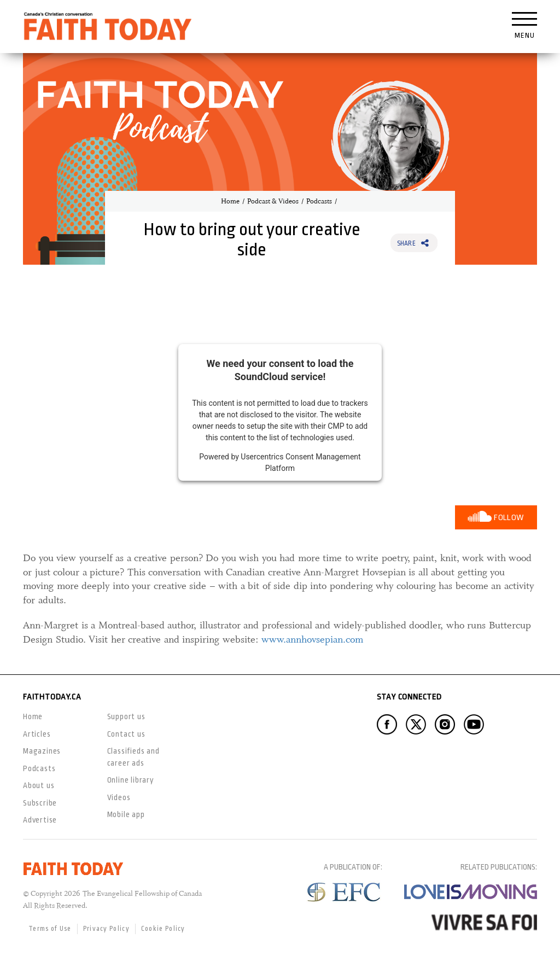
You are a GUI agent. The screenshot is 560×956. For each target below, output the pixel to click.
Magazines (42, 751)
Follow (509, 518)
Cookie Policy (163, 929)
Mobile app (126, 814)
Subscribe (40, 803)
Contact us (126, 734)
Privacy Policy (106, 929)
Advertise (40, 820)
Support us (126, 716)
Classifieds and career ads (133, 757)
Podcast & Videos (273, 201)
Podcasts (319, 201)
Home (230, 201)
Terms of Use (50, 929)
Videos (119, 797)
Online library (131, 780)
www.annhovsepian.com (312, 639)
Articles (37, 734)
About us (39, 785)
